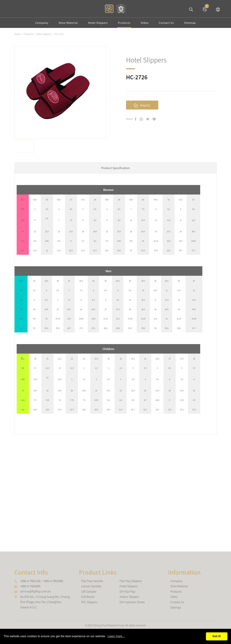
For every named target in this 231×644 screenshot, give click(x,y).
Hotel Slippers (98, 24)
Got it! (217, 636)
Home (18, 36)
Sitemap (191, 24)
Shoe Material (68, 24)
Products (124, 24)
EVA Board (88, 599)
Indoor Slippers (129, 599)
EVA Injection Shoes (132, 604)
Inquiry (142, 108)
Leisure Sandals (91, 588)
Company (41, 24)
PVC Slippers (89, 604)
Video (145, 24)
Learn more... (116, 636)
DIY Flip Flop (128, 593)
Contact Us (167, 24)
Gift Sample (89, 593)
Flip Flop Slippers (131, 583)
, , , (45, 604)
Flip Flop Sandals (92, 583)
